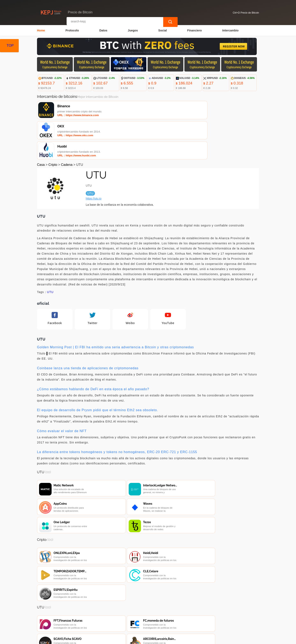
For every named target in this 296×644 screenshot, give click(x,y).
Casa (41, 126)
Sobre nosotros (126, 616)
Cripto (53, 126)
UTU (50, 254)
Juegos (133, 30)
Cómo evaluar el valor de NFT (62, 393)
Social (162, 30)
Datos (103, 30)
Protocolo (72, 30)
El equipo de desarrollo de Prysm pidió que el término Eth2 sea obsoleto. (98, 372)
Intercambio (230, 30)
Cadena (67, 126)
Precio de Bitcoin (109, 639)
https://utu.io (94, 160)
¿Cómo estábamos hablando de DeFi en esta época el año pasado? (93, 351)
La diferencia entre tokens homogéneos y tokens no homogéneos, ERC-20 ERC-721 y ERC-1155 (117, 414)
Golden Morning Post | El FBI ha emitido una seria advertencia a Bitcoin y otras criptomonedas (115, 309)
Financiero (195, 30)
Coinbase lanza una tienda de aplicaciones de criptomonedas (88, 330)
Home (41, 30)
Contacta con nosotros (93, 616)
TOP (10, 46)
